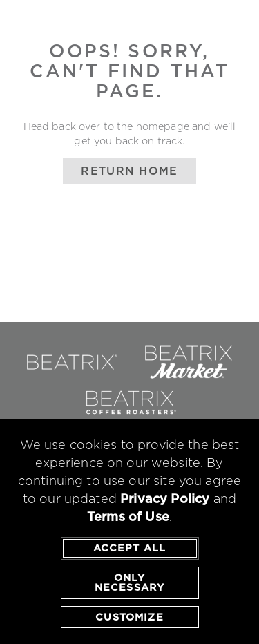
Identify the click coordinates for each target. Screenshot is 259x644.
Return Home (129, 171)
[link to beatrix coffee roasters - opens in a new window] (130, 417)
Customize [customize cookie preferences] (129, 617)
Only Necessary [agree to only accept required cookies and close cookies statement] (129, 583)
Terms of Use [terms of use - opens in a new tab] (128, 517)
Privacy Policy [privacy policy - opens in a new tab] (165, 499)
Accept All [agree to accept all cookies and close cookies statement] (130, 549)
